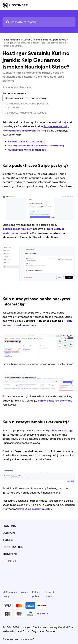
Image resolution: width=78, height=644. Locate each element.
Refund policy (36, 594)
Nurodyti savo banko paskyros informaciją (36, 146)
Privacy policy (24, 594)
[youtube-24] (50, 573)
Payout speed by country (35, 509)
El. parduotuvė (58, 40)
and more (42, 614)
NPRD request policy (10, 594)
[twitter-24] (39, 573)
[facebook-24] (16, 573)
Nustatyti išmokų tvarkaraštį (27, 150)
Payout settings (63, 430)
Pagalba (16, 40)
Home (6, 40)
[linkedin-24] (5, 573)
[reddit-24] (62, 573)
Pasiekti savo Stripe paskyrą (27, 141)
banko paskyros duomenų (55, 401)
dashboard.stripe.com (17, 229)
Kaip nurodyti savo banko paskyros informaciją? (27, 105)
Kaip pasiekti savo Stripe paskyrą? (26, 98)
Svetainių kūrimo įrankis (35, 40)
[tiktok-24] (73, 573)
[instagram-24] (27, 573)
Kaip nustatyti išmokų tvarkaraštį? (26, 113)
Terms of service (49, 594)
